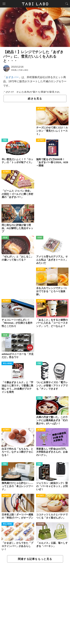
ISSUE (5, 238)
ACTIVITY (41, 109)
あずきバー (12, 77)
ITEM (5, 140)
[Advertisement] (35, 603)
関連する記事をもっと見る (35, 559)
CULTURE (6, 206)
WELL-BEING (7, 364)
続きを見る (35, 99)
